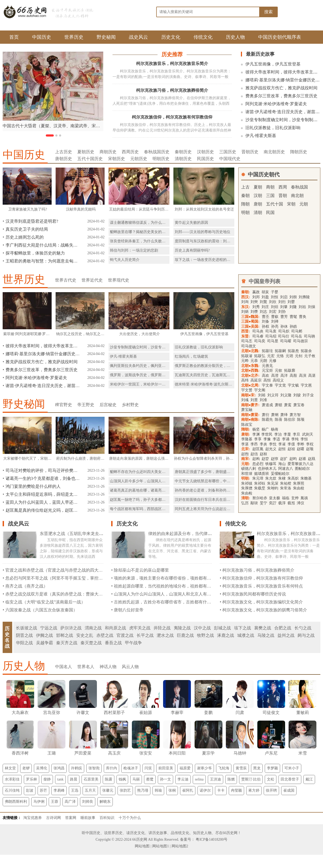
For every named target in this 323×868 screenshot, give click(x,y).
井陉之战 (162, 628)
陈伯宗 (290, 420)
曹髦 (293, 317)
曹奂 (303, 317)
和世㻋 (247, 474)
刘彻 (293, 297)
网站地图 (142, 846)
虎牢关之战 (140, 628)
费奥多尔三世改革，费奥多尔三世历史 (281, 96)
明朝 (245, 212)
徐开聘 (271, 790)
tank (60, 779)
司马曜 (286, 341)
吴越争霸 (44, 643)
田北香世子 (290, 779)
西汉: (246, 297)
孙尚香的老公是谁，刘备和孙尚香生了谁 (208, 490)
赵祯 (291, 449)
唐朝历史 (64, 159)
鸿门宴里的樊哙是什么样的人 (33, 486)
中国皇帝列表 (264, 281)
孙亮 (275, 326)
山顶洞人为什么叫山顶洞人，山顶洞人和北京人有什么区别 (169, 594)
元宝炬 (267, 371)
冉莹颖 (236, 790)
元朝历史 (139, 159)
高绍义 (278, 380)
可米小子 (292, 768)
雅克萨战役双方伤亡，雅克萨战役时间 (281, 88)
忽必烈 (258, 464)
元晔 (245, 361)
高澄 (275, 376)
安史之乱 (85, 635)
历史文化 (171, 37)
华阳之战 (24, 643)
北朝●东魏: (250, 366)
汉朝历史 (205, 152)
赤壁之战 (105, 635)
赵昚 (265, 459)
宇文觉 (280, 385)
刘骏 (297, 395)
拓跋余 (306, 351)
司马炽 (284, 331)
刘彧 (245, 400)
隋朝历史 (299, 152)
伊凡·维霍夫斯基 (261, 136)
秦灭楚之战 (91, 643)
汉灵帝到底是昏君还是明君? (32, 221)
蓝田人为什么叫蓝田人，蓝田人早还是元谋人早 (43, 502)
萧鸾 (288, 405)
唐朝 (258, 204)
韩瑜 (158, 790)
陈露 (109, 779)
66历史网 (230, 833)
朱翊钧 (273, 488)
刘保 (312, 307)
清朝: (246, 498)
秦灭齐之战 (67, 643)
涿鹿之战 (226, 635)
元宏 (271, 356)
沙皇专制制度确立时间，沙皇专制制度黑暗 (145, 347)
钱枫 (122, 779)
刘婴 (291, 302)
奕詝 (273, 503)
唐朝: (246, 434)
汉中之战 (202, 628)
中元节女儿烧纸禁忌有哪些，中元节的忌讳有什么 (216, 481)
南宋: (246, 459)
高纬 (245, 380)
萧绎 (284, 415)
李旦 (297, 434)
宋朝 (291, 204)
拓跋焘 (293, 351)
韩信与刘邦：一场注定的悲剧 (134, 250)
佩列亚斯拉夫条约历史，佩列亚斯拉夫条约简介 (149, 366)
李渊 (257, 434)
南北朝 (297, 196)
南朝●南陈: (250, 420)
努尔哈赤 (260, 498)
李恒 (304, 439)
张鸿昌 (59, 768)
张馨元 (108, 790)
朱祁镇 (247, 483)
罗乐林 (32, 779)
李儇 (291, 444)
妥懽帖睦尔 (280, 474)
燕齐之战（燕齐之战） (26, 586)
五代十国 (275, 204)
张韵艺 (125, 790)
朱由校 (299, 488)
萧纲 (275, 415)
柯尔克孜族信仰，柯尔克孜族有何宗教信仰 (172, 117)
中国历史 (42, 37)
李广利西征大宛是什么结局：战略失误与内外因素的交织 (43, 245)
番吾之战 (113, 643)
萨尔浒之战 (71, 628)
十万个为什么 (130, 818)
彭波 (30, 790)
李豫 (267, 439)
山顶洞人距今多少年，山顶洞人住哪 (140, 481)
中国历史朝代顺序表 (280, 37)
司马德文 (249, 346)
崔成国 (289, 790)
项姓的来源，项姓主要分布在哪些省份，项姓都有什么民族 (169, 578)
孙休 (284, 326)
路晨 (74, 779)
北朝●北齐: (250, 376)
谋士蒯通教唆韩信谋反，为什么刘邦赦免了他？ (149, 223)
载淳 (282, 503)
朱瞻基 (306, 478)
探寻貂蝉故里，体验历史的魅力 (35, 253)
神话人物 (108, 667)
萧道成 (267, 405)
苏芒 (43, 790)
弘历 (245, 503)
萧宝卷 (299, 405)
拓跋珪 (267, 351)
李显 (287, 434)
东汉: (246, 307)
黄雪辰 (241, 768)
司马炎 (258, 331)
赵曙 (300, 449)
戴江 (309, 779)
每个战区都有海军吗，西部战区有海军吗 (143, 509)
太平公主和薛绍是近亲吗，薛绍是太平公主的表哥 (43, 494)
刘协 (282, 312)
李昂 (254, 444)
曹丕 (266, 317)
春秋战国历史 (157, 152)
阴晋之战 (24, 635)
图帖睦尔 (302, 469)
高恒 (267, 380)
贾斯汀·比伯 (251, 779)
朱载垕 (260, 488)
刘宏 (273, 312)
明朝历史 (161, 159)
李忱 (273, 444)
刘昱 (254, 400)
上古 (245, 187)
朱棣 (282, 478)
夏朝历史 (86, 152)
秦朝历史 (183, 152)
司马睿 (258, 336)
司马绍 (271, 336)
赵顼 (310, 449)
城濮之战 (246, 635)
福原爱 (185, 768)
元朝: (246, 464)
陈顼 (301, 420)
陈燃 (231, 779)
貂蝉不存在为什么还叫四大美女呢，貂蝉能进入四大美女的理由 (162, 472)
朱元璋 (258, 478)
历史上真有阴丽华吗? (192, 250)
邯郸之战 (65, 635)
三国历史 (228, 152)
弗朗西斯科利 (16, 802)
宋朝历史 (116, 159)
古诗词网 (53, 818)
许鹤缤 (77, 768)
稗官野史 (64, 405)
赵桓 (263, 454)
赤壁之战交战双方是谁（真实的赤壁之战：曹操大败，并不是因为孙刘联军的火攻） (84, 594)
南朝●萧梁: (250, 415)
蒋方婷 (254, 790)
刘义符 (273, 395)
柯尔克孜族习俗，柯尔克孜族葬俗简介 (172, 90)
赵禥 (302, 459)
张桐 (172, 790)
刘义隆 (286, 395)
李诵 (286, 439)
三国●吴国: (250, 326)
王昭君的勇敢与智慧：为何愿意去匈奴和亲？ (43, 261)
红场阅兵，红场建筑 (191, 356)
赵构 (256, 459)
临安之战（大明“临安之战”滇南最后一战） (45, 602)
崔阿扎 (188, 790)
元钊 (299, 356)
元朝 (304, 204)
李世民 (267, 434)
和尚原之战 (115, 628)
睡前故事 (88, 818)
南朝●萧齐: (250, 405)
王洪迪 (216, 779)
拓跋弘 (260, 356)
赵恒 (282, 449)
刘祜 (302, 307)
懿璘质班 (262, 474)
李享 (258, 439)
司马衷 (271, 331)
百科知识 (107, 818)
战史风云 (138, 37)
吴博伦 (42, 768)
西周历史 (130, 152)
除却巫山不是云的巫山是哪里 (141, 570)
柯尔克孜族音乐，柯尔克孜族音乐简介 (172, 63)
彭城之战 (222, 628)
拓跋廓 (290, 371)
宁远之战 (49, 628)
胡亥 (265, 292)
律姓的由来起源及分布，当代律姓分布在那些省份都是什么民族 (208, 534)
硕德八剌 (249, 469)
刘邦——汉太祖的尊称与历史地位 (203, 232)
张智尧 (94, 768)
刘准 (263, 400)
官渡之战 (125, 635)
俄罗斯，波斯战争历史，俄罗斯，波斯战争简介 (149, 375)
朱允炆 (271, 478)
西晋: (246, 331)
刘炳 (245, 312)
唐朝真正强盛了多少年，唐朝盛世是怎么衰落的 (214, 472)
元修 (273, 361)
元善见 (267, 366)
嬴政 (256, 292)
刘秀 (256, 307)
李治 (278, 434)
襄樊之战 (263, 628)
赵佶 (254, 454)
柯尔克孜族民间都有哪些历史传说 (254, 594)
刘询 (245, 302)
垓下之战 (243, 628)
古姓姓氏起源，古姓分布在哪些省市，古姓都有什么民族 (167, 602)
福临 (286, 498)
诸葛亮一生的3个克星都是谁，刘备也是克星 (43, 478)
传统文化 (203, 37)
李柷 (310, 444)
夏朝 (258, 187)
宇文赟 (247, 390)
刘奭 (254, 302)
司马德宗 (300, 341)
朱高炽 (293, 478)
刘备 (266, 321)
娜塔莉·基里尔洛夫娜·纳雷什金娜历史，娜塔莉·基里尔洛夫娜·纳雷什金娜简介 (43, 354)
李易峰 (59, 790)
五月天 (90, 790)
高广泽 (70, 802)
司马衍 (284, 336)
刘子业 (308, 395)
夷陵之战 (182, 628)
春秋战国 (299, 187)
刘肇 (284, 307)
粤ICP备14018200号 (211, 839)
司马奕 (260, 341)
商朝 (270, 187)
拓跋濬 (247, 356)
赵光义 (271, 449)
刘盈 (265, 297)
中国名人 (64, 667)
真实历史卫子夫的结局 (27, 229)
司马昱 (273, 341)
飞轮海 (224, 768)
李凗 (282, 444)
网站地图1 (161, 846)
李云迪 (183, 779)
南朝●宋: (248, 395)
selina (199, 779)
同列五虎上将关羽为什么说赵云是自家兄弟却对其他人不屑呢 (225, 509)
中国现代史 (230, 159)
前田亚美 (166, 768)
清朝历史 (183, 159)
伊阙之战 (44, 635)
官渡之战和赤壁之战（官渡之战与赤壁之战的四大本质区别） (62, 570)
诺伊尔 (205, 790)
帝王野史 (86, 405)
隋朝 (245, 204)
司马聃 (309, 336)
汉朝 (258, 196)
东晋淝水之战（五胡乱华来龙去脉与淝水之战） (84, 534)
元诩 (289, 356)
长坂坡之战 (26, 628)
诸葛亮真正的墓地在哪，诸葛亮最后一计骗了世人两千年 (156, 490)
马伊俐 (39, 802)
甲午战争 (133, 643)
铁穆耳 (271, 464)
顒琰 (254, 503)
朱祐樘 (286, 483)
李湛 (245, 444)
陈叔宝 (247, 425)
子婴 (275, 292)
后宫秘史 (108, 405)
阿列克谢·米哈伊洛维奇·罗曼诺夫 (276, 104)
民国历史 (205, 159)
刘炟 (275, 307)
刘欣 (273, 302)
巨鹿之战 (185, 635)
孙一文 (165, 779)
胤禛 (304, 498)
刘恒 (275, 297)
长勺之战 (303, 628)
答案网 (71, 818)
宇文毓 (293, 385)
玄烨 (295, 498)
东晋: (246, 336)
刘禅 (275, 321)
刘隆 (293, 307)
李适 (276, 439)
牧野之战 (205, 635)
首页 (14, 37)
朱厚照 (299, 483)
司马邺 (297, 331)
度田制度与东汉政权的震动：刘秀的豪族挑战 (212, 241)
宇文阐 (260, 390)
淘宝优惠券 (33, 818)
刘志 (263, 312)
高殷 (293, 376)
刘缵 (254, 312)
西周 (283, 187)
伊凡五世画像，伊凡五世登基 (273, 64)
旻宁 (263, 503)
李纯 (295, 439)
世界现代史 (119, 280)
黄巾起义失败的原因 (191, 223)
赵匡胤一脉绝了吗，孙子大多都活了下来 (143, 500)
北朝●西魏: (250, 371)
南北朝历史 (274, 152)
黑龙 (257, 768)
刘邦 (256, 297)
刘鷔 (263, 302)
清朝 (258, 212)
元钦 (279, 371)
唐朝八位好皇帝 (129, 610)
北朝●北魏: (250, 351)
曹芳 (284, 317)
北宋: (246, 449)
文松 (271, 779)
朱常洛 (286, 488)
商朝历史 (108, 152)
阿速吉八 (286, 469)
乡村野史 (130, 405)
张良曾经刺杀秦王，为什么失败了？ (140, 241)
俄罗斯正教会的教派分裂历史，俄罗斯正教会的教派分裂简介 (225, 366)
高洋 (284, 376)
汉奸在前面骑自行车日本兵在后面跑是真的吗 (212, 500)
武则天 (308, 434)
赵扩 (284, 459)
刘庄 (265, 307)
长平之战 (145, 635)
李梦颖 (272, 768)
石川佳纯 (12, 790)
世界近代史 (92, 280)
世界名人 (86, 667)
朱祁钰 (260, 483)
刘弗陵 (304, 297)
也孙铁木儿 (267, 469)
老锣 (26, 768)
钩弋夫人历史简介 (125, 260)
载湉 (291, 503)
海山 (282, 464)
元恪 (280, 356)
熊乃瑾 (143, 790)
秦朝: (246, 292)
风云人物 (130, 667)
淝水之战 (165, 635)
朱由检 (247, 493)
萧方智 (295, 415)
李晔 (300, 444)
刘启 (284, 297)
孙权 (266, 326)
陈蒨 (279, 420)
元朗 (263, 361)
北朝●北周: (250, 385)
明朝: (246, 478)
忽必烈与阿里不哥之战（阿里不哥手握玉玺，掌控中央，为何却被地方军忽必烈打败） (86, 578)
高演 (303, 376)
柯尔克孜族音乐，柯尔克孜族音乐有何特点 (263, 586)
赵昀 (293, 459)
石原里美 (91, 779)
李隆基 (247, 439)
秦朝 (245, 196)
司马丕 (247, 341)
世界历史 (74, 37)
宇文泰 (267, 385)
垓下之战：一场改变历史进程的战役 (204, 260)
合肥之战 (283, 628)
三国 (270, 196)
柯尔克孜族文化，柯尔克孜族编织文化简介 (263, 602)
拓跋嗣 (280, 351)
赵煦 (245, 454)
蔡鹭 (150, 779)
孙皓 (293, 326)
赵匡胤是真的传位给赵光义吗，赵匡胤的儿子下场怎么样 (43, 510)
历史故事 (160, 833)
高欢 (266, 376)
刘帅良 (88, 802)
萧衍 (266, 415)
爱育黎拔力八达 (300, 464)
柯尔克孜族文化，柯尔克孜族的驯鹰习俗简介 (265, 610)
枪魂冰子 (131, 768)
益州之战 (286, 635)
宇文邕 (306, 385)
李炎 (263, 444)
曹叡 (275, 317)
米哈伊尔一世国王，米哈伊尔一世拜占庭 (143, 384)
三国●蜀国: (250, 321)
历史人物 (235, 37)
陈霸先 (267, 420)
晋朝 (283, 196)
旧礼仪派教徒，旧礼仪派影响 (273, 128)
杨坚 (256, 429)
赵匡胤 (258, 449)
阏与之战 (306, 635)
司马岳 (297, 336)
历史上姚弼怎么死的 (25, 237)
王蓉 (55, 802)
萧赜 (279, 405)
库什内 (111, 768)
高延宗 (256, 380)
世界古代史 (66, 280)
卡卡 (221, 790)
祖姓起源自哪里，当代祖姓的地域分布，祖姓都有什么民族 (169, 586)
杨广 (265, 429)
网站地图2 (180, 846)
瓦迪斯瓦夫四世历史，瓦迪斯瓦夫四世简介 (210, 375)
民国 (270, 212)
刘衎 (282, 302)
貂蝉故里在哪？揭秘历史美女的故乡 (140, 232)
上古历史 (64, 152)
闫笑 (148, 768)
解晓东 (105, 802)
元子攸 (310, 356)
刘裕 (262, 395)
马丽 (136, 779)
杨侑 (275, 429)
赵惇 (275, 459)
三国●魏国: (250, 317)
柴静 (47, 779)
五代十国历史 (90, 159)
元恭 (254, 361)
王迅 (75, 790)
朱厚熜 (247, 488)
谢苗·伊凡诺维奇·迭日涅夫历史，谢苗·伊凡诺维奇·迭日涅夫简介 (43, 386)
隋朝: (246, 429)
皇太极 (275, 498)
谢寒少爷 (204, 768)
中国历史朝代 (264, 174)
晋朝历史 (250, 152)
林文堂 (10, 768)
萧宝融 (247, 410)
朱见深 (273, 483)
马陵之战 (266, 635)
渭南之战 (93, 628)
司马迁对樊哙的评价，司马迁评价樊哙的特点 (43, 470)
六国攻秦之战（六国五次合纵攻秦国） (41, 610)
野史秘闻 (106, 37)
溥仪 (300, 503)
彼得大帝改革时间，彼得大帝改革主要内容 (43, 346)
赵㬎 (312, 459)
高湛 (312, 376)
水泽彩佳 (12, 779)
